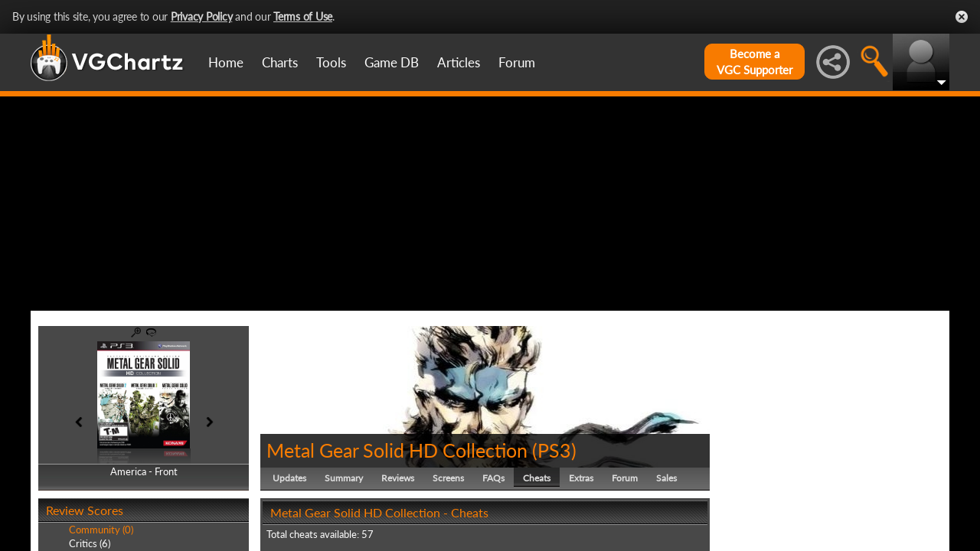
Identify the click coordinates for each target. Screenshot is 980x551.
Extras (581, 478)
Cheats (537, 478)
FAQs (493, 478)
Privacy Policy (202, 16)
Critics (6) (90, 543)
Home (226, 62)
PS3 (554, 450)
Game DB (392, 62)
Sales (666, 478)
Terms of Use (303, 16)
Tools (331, 62)
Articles (459, 62)
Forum (517, 62)
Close (962, 17)
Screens (448, 478)
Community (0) (101, 530)
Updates (289, 478)
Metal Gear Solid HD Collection (397, 450)
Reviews (398, 478)
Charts (280, 62)
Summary (344, 478)
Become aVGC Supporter (755, 62)
